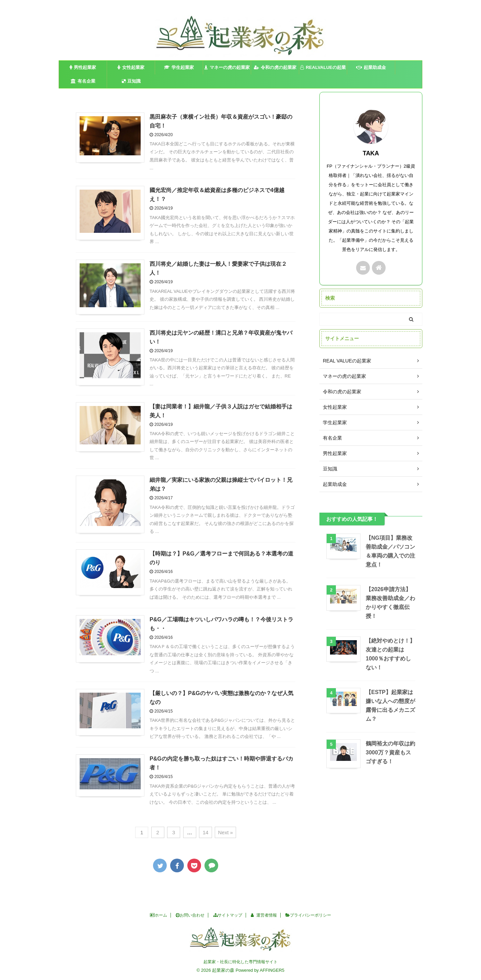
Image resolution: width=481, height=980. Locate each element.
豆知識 (131, 81)
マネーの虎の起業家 (227, 67)
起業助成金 (371, 67)
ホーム (159, 915)
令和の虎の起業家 (275, 67)
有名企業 (83, 81)
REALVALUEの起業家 (323, 70)
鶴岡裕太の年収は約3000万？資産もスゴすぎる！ (390, 752)
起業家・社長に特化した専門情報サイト (240, 962)
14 (206, 832)
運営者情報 (264, 915)
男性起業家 (83, 67)
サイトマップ (228, 915)
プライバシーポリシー (308, 915)
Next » (225, 832)
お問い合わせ (190, 915)
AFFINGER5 (272, 970)
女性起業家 (131, 67)
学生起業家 (179, 67)
